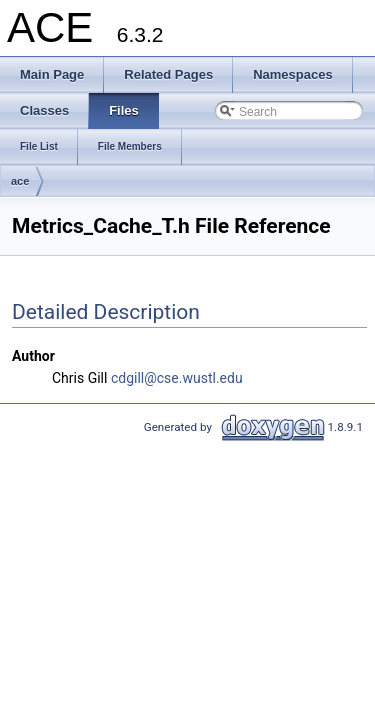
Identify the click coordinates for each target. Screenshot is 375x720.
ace (20, 181)
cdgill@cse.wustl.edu (177, 378)
